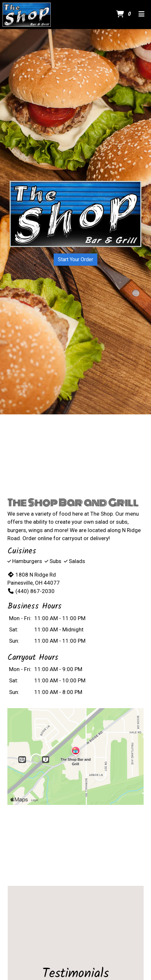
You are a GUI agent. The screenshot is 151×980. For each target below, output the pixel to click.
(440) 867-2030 (31, 591)
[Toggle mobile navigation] (142, 15)
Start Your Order (75, 259)
